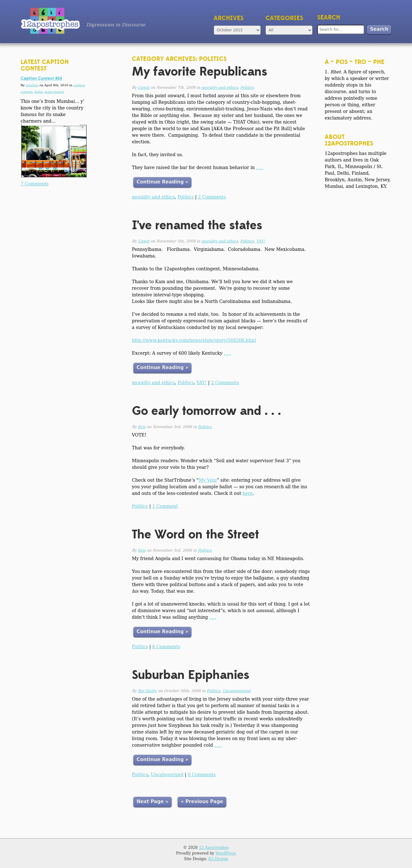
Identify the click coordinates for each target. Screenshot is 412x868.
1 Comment (165, 506)
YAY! (261, 241)
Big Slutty (147, 691)
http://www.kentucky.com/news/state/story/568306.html (194, 340)
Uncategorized (237, 691)
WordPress (226, 853)
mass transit (54, 92)
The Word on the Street (195, 535)
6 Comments (166, 647)
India (38, 92)
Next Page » (152, 802)
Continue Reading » (162, 182)
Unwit (143, 87)
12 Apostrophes (214, 848)
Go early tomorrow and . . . (206, 411)
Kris (142, 427)
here (248, 493)
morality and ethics (220, 87)
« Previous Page (202, 802)
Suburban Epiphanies (190, 675)
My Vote (208, 480)
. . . (260, 167)
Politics (247, 87)
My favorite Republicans (199, 72)
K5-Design (218, 859)
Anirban (32, 85)
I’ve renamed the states (197, 225)
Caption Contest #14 (41, 78)
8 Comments (202, 775)
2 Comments (212, 197)
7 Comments (35, 184)
